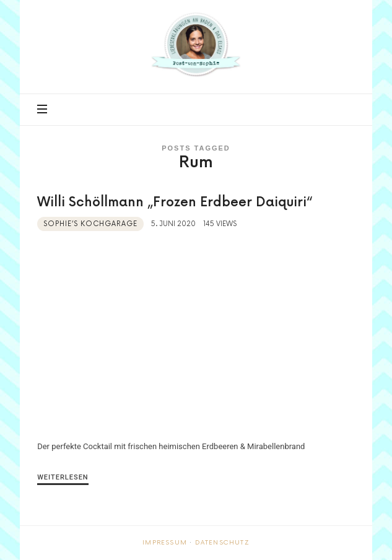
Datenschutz (222, 543)
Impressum (165, 543)
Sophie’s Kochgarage (90, 224)
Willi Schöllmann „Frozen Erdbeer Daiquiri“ (175, 202)
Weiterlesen (63, 477)
